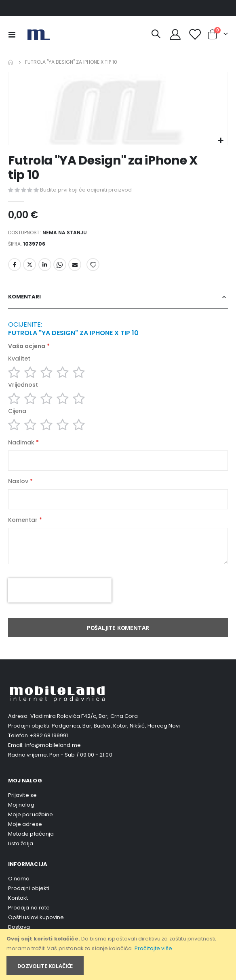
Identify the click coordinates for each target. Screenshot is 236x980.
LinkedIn (45, 265)
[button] (220, 141)
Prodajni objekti (29, 888)
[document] (119, 955)
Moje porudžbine (31, 814)
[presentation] (60, 590)
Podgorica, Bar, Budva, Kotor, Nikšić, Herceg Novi (116, 726)
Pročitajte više (153, 948)
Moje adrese (25, 824)
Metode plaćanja (31, 834)
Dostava (19, 927)
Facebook (15, 265)
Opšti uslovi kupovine (36, 917)
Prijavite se (22, 795)
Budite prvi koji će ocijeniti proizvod (86, 190)
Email (75, 265)
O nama (19, 879)
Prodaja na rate (29, 908)
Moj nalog (21, 805)
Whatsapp (60, 265)
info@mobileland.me (53, 745)
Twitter (29, 265)
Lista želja (21, 843)
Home (11, 62)
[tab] (118, 297)
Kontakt (18, 898)
